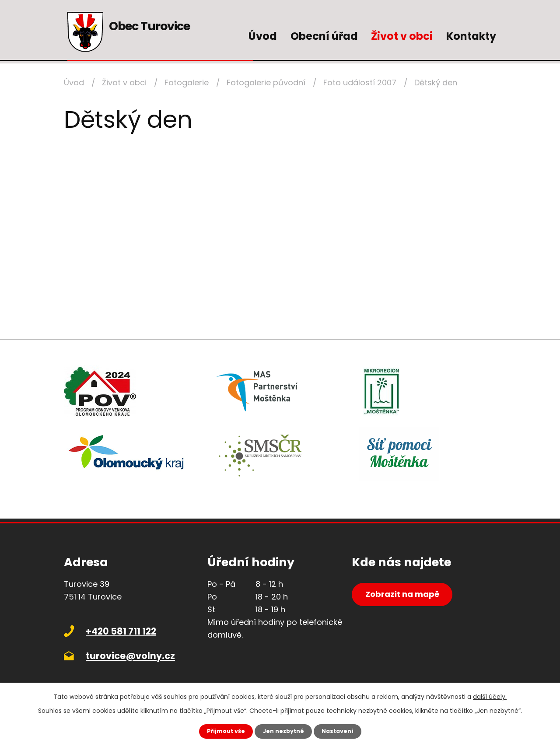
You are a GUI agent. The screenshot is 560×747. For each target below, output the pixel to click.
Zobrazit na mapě (408, 598)
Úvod (263, 36)
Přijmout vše (222, 731)
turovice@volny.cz (130, 656)
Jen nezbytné (283, 731)
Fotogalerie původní (266, 82)
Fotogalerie (187, 82)
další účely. (490, 696)
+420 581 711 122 (121, 631)
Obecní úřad (324, 36)
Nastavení (341, 731)
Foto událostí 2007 (360, 82)
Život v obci (402, 36)
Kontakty (471, 36)
